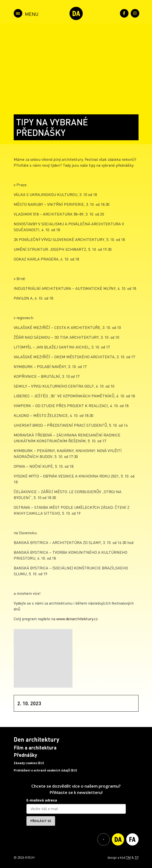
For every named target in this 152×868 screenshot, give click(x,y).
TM (128, 857)
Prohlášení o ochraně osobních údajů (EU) (45, 770)
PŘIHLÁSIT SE (41, 821)
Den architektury (36, 739)
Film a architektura (35, 748)
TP (137, 857)
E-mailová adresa (42, 800)
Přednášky (25, 755)
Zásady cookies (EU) (29, 763)
